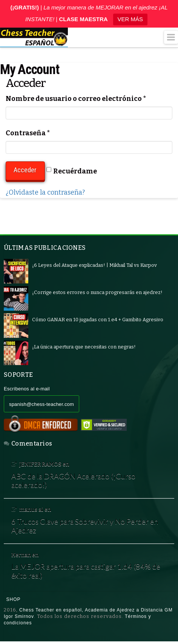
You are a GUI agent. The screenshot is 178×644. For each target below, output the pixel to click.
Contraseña (28, 133)
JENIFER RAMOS (40, 464)
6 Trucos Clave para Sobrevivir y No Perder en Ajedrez (85, 526)
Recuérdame (72, 171)
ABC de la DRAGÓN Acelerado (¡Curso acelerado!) (73, 481)
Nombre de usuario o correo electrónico (76, 99)
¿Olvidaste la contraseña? (45, 192)
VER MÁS (130, 19)
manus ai (31, 509)
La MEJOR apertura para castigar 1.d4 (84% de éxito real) (86, 571)
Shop (14, 599)
